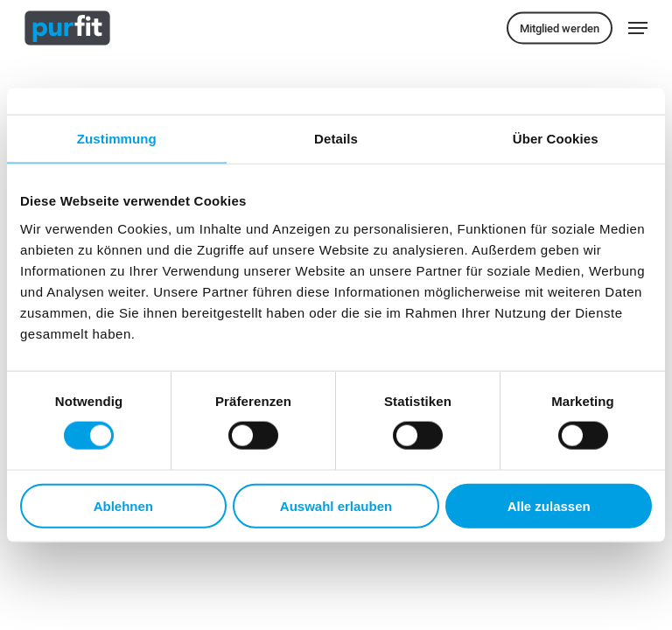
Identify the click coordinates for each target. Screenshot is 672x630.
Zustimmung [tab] (117, 139)
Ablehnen (123, 505)
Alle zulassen (549, 505)
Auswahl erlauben (336, 505)
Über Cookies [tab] (556, 139)
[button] (638, 28)
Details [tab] (336, 139)
